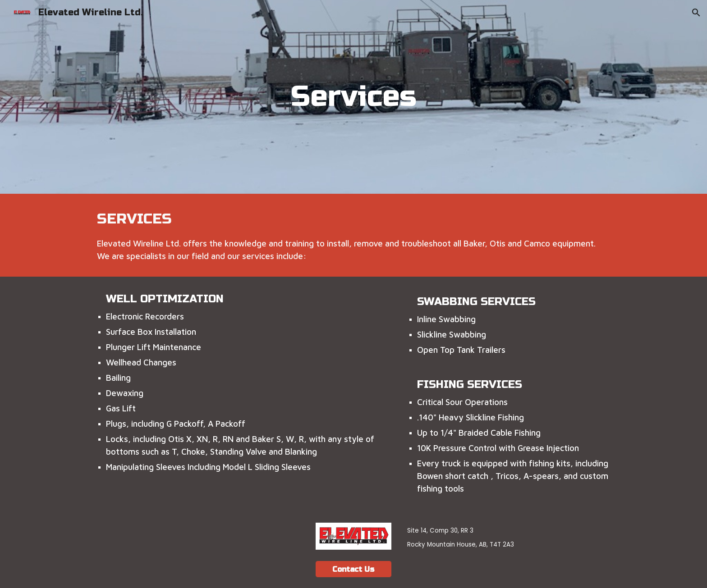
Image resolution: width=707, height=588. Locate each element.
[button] (696, 13)
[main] (353, 97)
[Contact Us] (353, 569)
